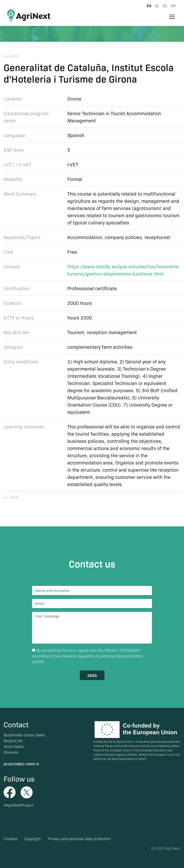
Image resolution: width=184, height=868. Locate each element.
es (165, 6)
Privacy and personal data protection (79, 839)
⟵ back (11, 56)
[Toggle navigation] (172, 17)
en (149, 6)
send (92, 675)
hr (173, 6)
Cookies (10, 839)
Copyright (33, 839)
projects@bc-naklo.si (21, 764)
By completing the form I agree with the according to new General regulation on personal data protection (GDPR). (87, 656)
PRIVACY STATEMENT (122, 650)
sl (157, 6)
